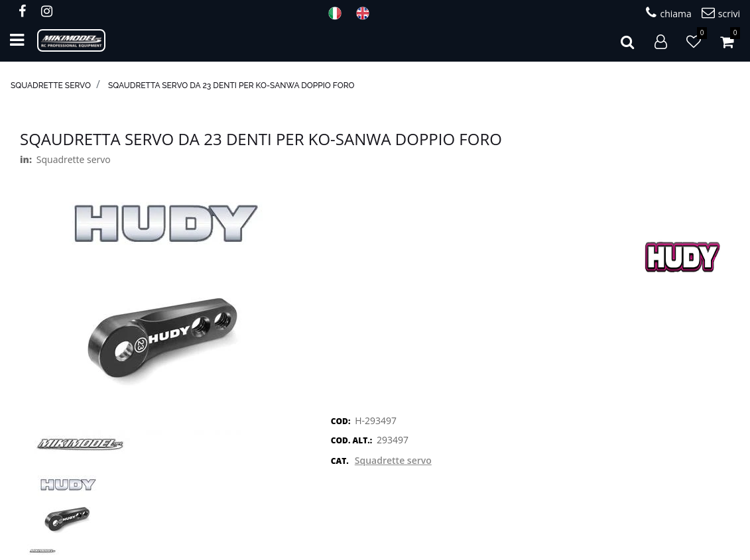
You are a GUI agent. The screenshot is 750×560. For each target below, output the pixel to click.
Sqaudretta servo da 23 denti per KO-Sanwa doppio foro (231, 85)
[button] (627, 40)
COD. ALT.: (351, 440)
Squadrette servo (51, 85)
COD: (341, 421)
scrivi (721, 13)
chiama (668, 13)
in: (26, 159)
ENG (367, 13)
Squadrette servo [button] (393, 460)
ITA (339, 13)
